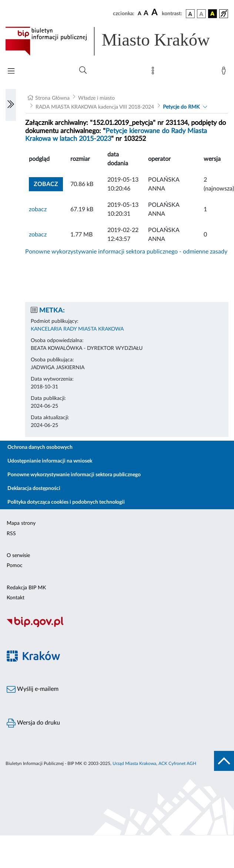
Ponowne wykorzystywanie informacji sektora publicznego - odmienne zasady (126, 252)
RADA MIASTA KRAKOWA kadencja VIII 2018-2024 (95, 107)
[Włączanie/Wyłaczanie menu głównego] (11, 72)
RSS (11, 534)
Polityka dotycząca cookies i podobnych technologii (66, 502)
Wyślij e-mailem (33, 689)
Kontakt (16, 598)
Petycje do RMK (181, 107)
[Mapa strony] (154, 72)
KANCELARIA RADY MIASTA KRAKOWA (77, 329)
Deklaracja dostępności (34, 488)
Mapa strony (21, 523)
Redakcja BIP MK (26, 588)
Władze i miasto (96, 98)
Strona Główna (52, 98)
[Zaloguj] (225, 72)
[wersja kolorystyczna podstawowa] (190, 14)
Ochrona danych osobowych (40, 447)
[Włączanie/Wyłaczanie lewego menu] (11, 105)
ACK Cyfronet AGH (177, 763)
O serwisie (18, 556)
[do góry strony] (224, 761)
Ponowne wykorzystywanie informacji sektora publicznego (74, 475)
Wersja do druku (33, 723)
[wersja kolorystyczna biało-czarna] (201, 14)
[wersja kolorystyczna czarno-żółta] (213, 14)
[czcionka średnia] (146, 14)
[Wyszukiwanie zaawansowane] (83, 70)
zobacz (46, 184)
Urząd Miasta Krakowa (134, 763)
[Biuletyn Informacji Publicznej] (117, 626)
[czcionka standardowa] (140, 13)
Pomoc (15, 566)
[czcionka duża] (156, 13)
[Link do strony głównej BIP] (117, 41)
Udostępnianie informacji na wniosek (50, 461)
